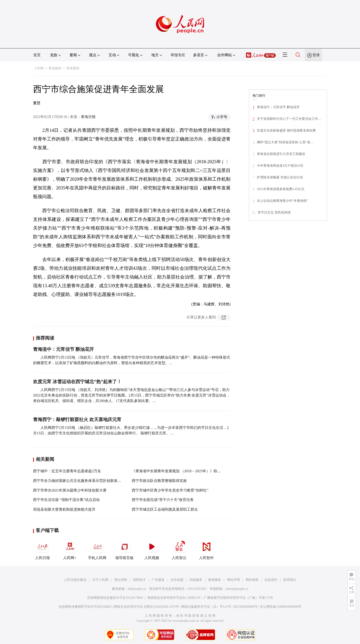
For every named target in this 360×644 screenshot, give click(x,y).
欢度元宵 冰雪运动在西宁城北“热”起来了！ (77, 382)
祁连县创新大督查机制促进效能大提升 (64, 509)
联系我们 (290, 580)
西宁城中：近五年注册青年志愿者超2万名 (67, 471)
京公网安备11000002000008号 (281, 607)
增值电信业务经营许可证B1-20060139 (174, 598)
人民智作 (206, 549)
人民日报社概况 (75, 580)
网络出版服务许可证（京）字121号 (206, 607)
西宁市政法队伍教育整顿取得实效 (159, 481)
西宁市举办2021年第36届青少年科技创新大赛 (70, 490)
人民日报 (42, 549)
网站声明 (233, 580)
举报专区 (178, 55)
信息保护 (271, 580)
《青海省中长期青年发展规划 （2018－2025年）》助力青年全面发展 (187, 471)
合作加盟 (177, 580)
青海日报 (88, 117)
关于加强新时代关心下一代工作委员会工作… (289, 119)
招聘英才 (139, 580)
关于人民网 (100, 580)
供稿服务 (196, 580)
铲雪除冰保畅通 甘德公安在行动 (280, 177)
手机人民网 (97, 549)
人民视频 (152, 549)
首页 (37, 55)
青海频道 (55, 68)
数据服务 (215, 580)
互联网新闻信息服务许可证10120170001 (115, 598)
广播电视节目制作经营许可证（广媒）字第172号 (238, 598)
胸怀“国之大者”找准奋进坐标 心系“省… (285, 142)
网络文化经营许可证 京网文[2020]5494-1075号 (146, 607)
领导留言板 (124, 549)
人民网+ (70, 549)
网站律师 (252, 580)
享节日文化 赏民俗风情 (274, 212)
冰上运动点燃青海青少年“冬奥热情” (282, 201)
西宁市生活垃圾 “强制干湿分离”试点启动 (66, 500)
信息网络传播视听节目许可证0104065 (85, 607)
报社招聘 (121, 580)
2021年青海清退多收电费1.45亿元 (281, 189)
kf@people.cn (137, 589)
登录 (316, 55)
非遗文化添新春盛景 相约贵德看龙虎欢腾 (286, 131)
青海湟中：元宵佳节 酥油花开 (63, 349)
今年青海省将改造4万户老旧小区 (280, 166)
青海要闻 (73, 68)
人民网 (39, 68)
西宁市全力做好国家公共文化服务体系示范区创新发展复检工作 (84, 481)
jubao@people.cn (237, 589)
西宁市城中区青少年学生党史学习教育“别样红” (170, 490)
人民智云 (179, 549)
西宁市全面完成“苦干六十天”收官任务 (163, 500)
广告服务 (158, 580)
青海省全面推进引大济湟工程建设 (281, 154)
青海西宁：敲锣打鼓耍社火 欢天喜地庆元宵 (77, 419)
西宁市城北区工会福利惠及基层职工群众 (165, 509)
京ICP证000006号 (245, 607)
